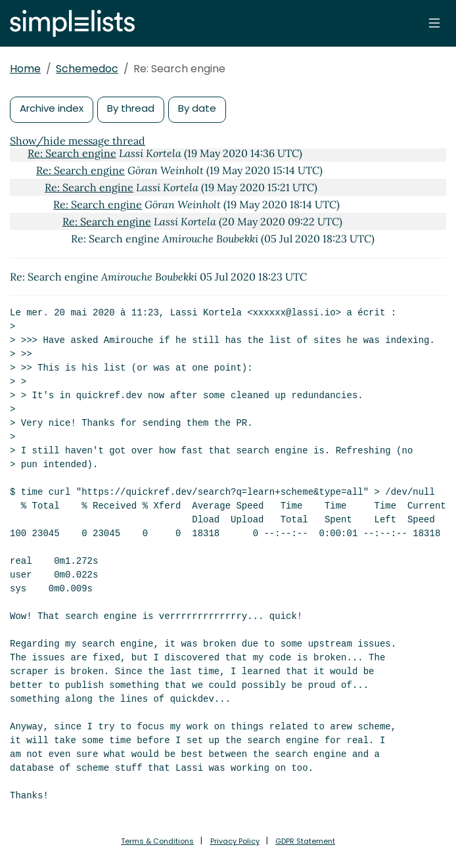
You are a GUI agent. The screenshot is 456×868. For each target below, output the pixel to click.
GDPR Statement (305, 841)
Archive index (52, 108)
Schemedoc (87, 69)
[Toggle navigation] (434, 23)
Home (25, 69)
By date (197, 108)
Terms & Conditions (157, 841)
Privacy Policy (235, 841)
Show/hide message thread (78, 141)
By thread (131, 108)
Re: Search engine (72, 153)
